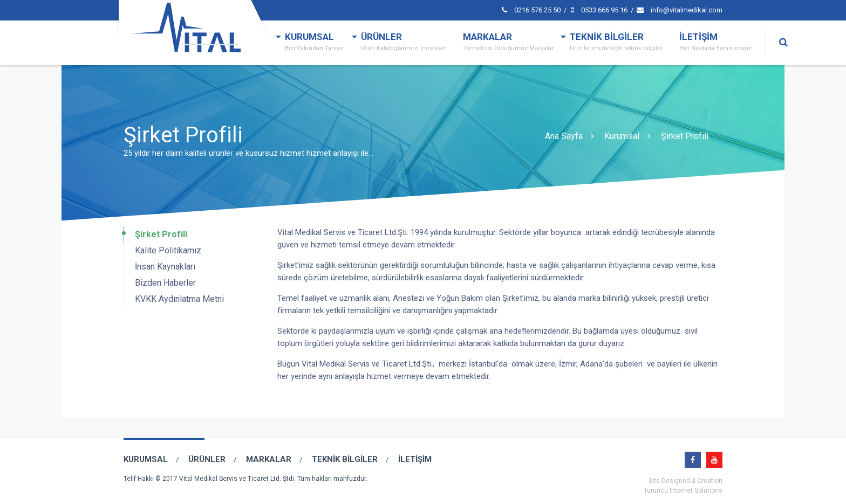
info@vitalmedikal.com (680, 10)
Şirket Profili (685, 136)
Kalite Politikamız (168, 250)
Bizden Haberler (165, 283)
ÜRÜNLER (404, 43)
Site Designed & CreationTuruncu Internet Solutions (683, 486)
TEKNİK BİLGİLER (616, 43)
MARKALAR (508, 43)
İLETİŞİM (715, 43)
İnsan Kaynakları (165, 267)
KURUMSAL (315, 43)
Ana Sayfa (564, 136)
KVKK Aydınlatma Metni (179, 299)
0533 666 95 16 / (603, 10)
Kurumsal (622, 136)
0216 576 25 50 (532, 10)
